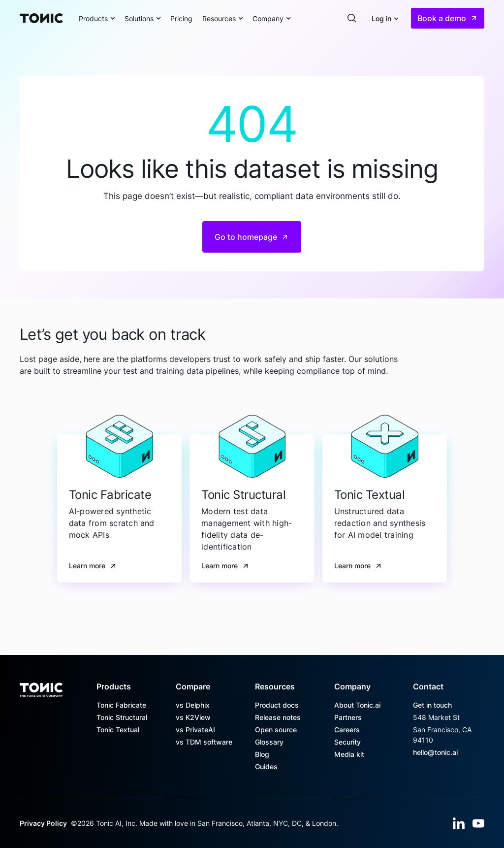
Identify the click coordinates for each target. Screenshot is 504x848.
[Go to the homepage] (41, 686)
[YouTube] (478, 823)
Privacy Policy (43, 823)
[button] (97, 18)
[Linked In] (459, 823)
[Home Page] (41, 18)
